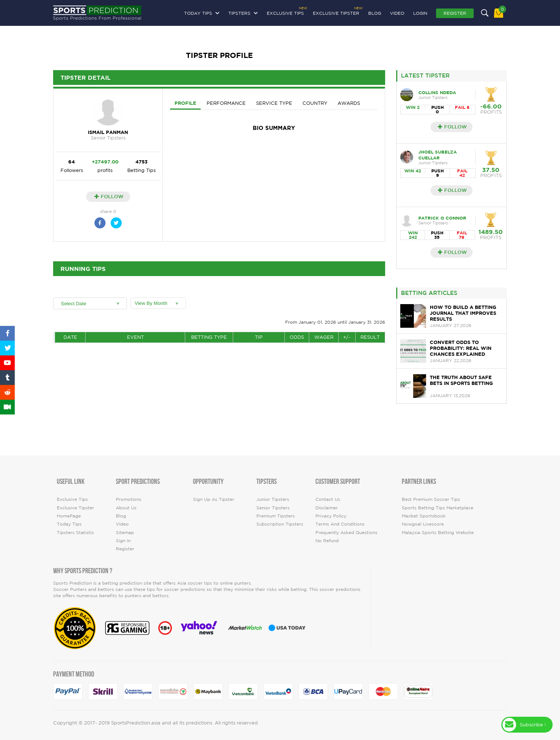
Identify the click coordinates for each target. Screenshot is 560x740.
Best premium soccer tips (431, 499)
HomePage (69, 516)
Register (455, 13)
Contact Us (328, 499)
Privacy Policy (331, 516)
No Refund (327, 541)
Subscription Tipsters (280, 524)
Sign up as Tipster (214, 499)
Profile (185, 103)
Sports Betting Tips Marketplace (438, 508)
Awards (349, 103)
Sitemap (125, 532)
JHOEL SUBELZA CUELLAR (438, 155)
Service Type (274, 103)
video (397, 13)
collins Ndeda (437, 92)
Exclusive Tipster (336, 12)
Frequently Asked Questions (346, 532)
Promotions (129, 499)
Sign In (123, 541)
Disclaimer (327, 508)
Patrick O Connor (442, 218)
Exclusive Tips (285, 12)
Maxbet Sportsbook (424, 516)
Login (420, 13)
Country (315, 103)
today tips (69, 524)
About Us (126, 508)
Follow (109, 197)
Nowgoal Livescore (423, 524)
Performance (226, 103)
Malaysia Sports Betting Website (438, 532)
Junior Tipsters (273, 499)
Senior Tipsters (273, 508)
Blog (375, 13)
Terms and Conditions (340, 524)
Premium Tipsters (276, 516)
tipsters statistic (75, 532)
